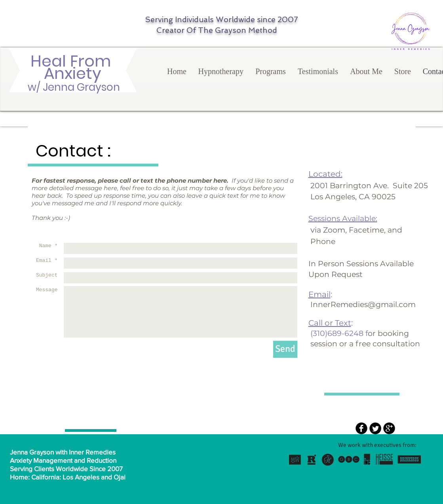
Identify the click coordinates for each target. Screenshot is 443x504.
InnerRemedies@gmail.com (363, 304)
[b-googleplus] (389, 428)
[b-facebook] (361, 428)
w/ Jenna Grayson (73, 87)
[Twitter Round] (375, 428)
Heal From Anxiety (73, 67)
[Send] (285, 349)
